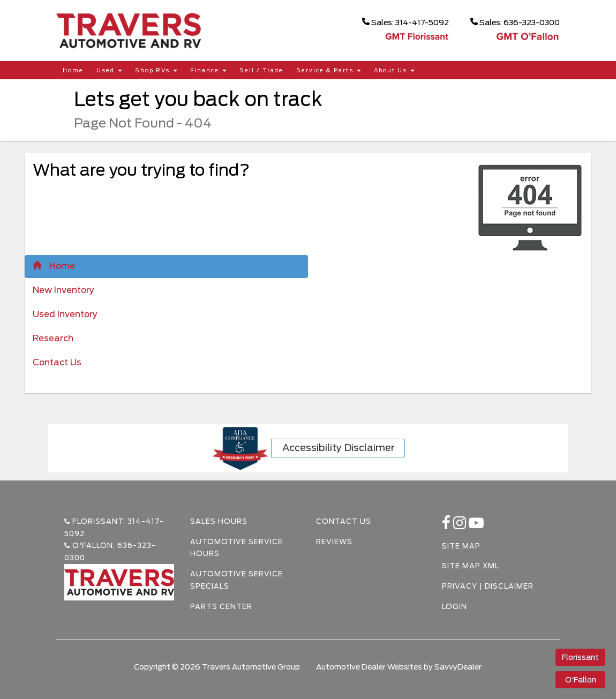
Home (73, 70)
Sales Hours (219, 521)
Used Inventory (65, 314)
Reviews (334, 542)
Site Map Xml (471, 566)
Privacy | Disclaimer (488, 586)
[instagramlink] (461, 526)
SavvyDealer (458, 667)
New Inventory (63, 290)
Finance (208, 70)
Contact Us (57, 362)
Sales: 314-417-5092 (405, 22)
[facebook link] (448, 526)
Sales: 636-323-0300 (515, 22)
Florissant (580, 657)
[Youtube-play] (476, 526)
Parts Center (221, 607)
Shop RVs (156, 70)
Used (109, 70)
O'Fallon (581, 680)
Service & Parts (329, 70)
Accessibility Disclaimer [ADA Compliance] (339, 448)
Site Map (461, 546)
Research (53, 338)
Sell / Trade (261, 70)
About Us (394, 70)
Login (455, 607)
